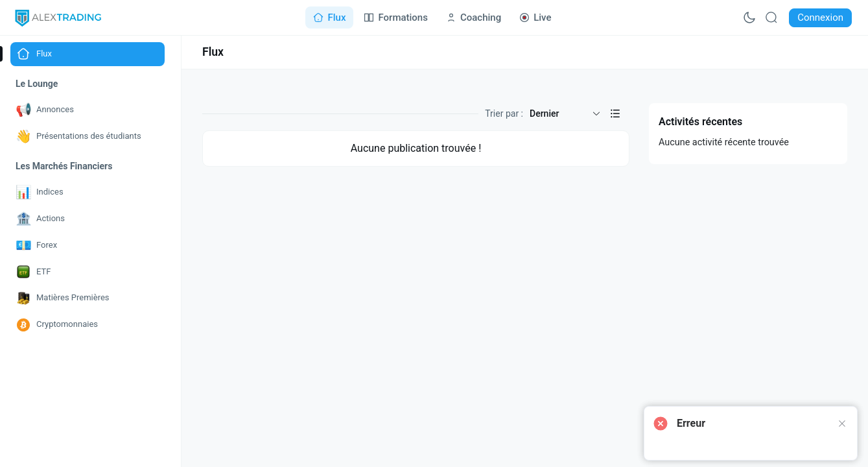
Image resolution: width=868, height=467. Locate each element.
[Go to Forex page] (88, 245)
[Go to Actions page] (88, 219)
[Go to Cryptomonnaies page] (88, 325)
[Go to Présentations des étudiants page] (88, 137)
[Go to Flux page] (329, 18)
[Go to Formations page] (395, 18)
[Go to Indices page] (88, 192)
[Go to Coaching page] (474, 18)
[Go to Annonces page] (88, 110)
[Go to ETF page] (88, 272)
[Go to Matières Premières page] (88, 298)
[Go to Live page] (535, 18)
